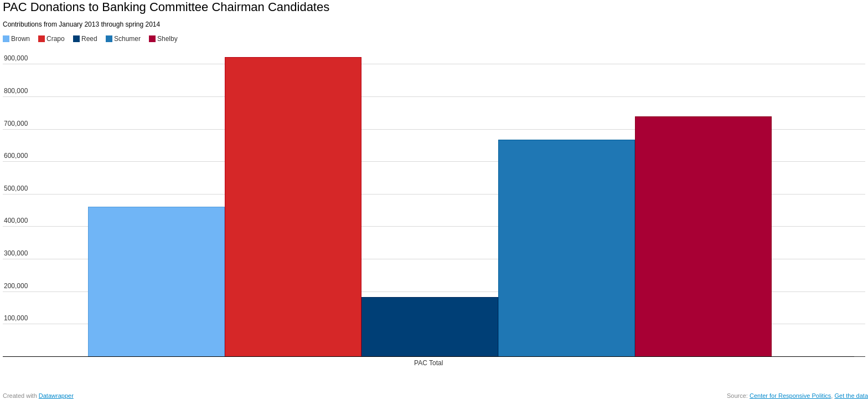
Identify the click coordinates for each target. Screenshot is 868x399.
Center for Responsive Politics (790, 396)
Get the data (851, 396)
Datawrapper (56, 396)
